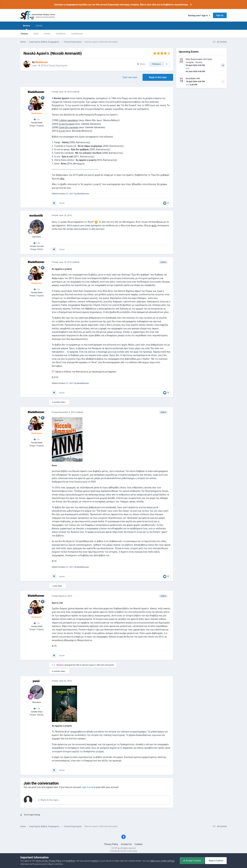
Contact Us (126, 844)
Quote (62, 203)
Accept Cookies (192, 861)
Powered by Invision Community (124, 851)
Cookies (139, 844)
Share (141, 64)
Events (47, 34)
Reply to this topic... (49, 800)
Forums (24, 34)
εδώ (62, 179)
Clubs (36, 34)
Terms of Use (42, 861)
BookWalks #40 (193, 79)
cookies (95, 861)
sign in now (88, 787)
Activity (39, 26)
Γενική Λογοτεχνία (58, 66)
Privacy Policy (111, 844)
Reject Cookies (216, 861)
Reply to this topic (158, 77)
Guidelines (61, 34)
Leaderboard (77, 34)
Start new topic (130, 77)
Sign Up (220, 15)
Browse (27, 27)
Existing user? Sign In (199, 16)
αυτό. (154, 226)
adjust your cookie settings (162, 861)
